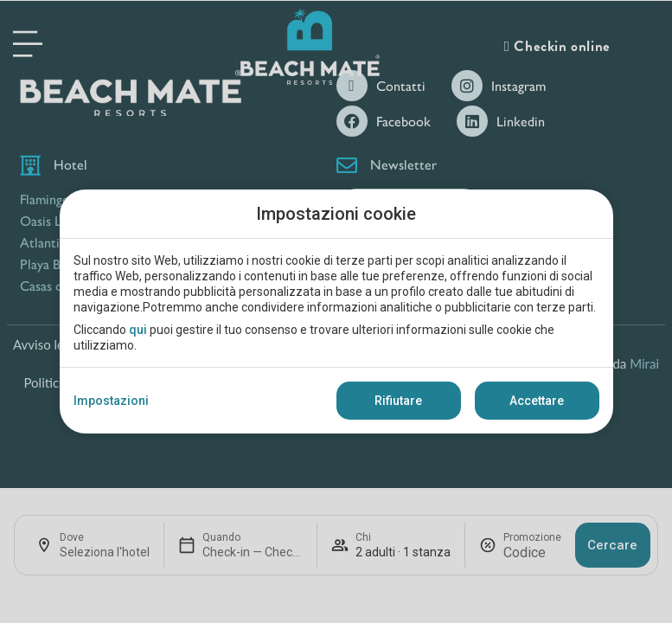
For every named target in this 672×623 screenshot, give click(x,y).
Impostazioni (111, 401)
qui (138, 330)
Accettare (537, 401)
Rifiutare (398, 401)
